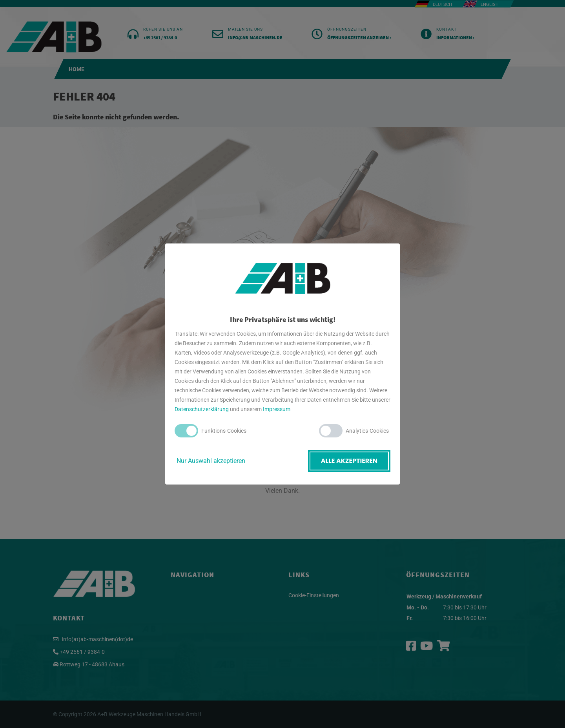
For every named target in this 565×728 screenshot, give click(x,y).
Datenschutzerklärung (202, 409)
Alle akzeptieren (349, 461)
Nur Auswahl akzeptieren (211, 461)
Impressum (277, 409)
